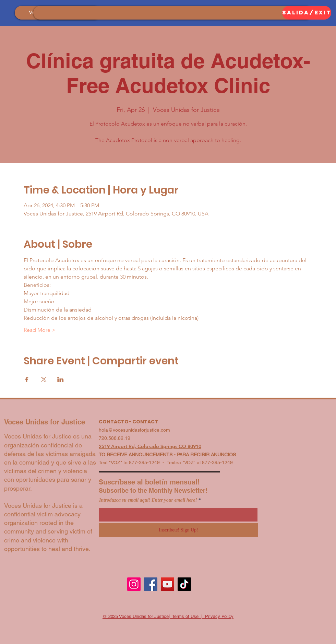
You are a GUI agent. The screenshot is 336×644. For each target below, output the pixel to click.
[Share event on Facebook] (27, 379)
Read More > (40, 330)
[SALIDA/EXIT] (307, 13)
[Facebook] (151, 584)
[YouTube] (167, 584)
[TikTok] (184, 584)
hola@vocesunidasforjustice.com (134, 430)
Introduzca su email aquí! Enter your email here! (148, 500)
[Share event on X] (44, 379)
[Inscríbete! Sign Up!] (178, 530)
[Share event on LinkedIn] (61, 379)
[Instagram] (134, 584)
